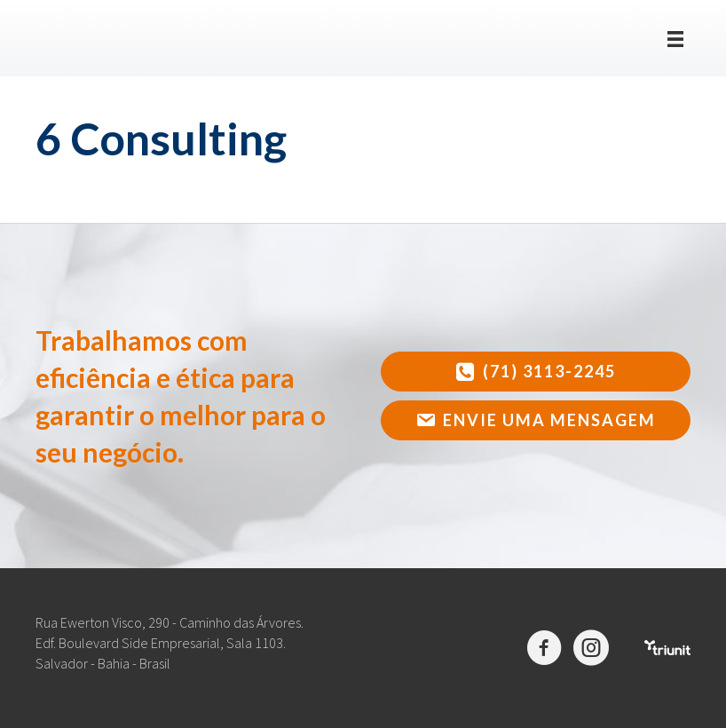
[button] (536, 372)
